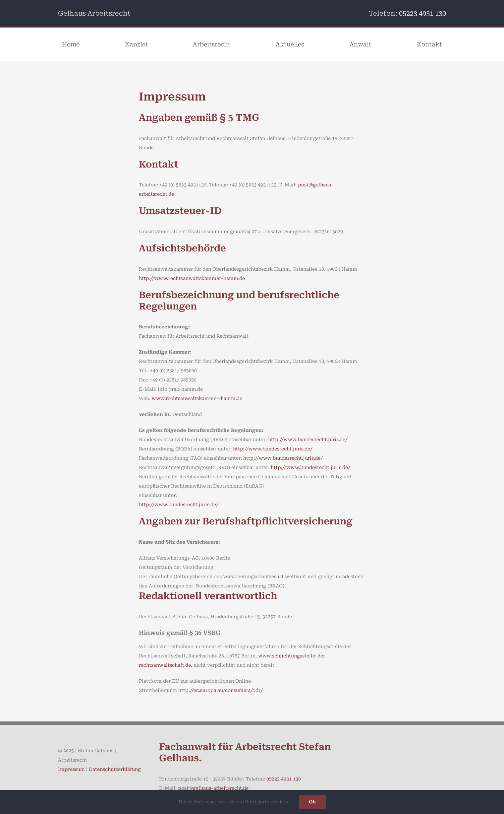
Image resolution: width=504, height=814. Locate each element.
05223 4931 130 (422, 13)
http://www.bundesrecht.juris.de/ (308, 440)
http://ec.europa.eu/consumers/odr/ (221, 690)
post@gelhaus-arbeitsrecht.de (213, 788)
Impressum (71, 769)
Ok (313, 802)
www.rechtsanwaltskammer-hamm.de (197, 398)
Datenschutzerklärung (115, 769)
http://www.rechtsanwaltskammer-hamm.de (192, 278)
